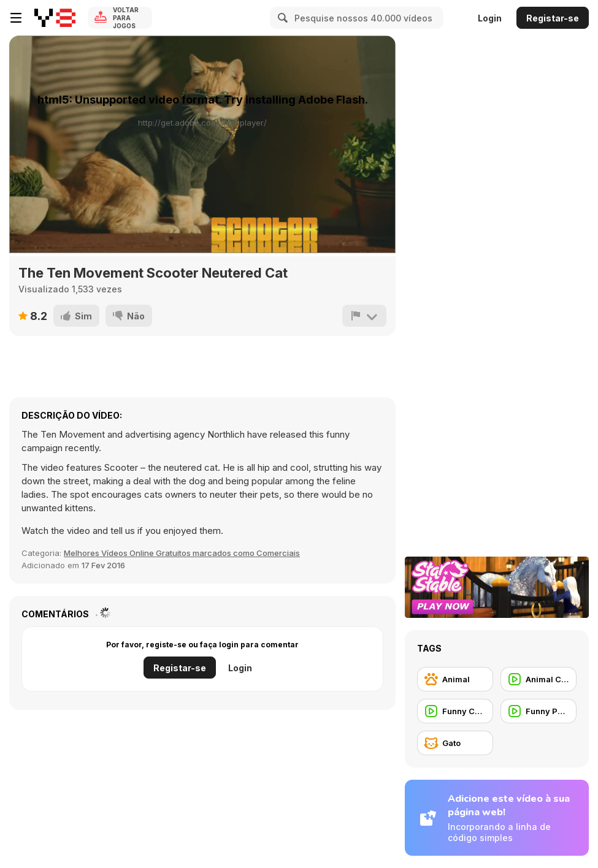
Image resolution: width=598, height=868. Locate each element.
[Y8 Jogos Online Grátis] (55, 18)
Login (490, 18)
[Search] (281, 18)
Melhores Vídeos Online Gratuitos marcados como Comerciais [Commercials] (182, 553)
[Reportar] (364, 316)
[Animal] (455, 679)
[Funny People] (539, 711)
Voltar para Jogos (126, 18)
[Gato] (455, 743)
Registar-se (553, 18)
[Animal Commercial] (539, 679)
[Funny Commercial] (455, 711)
